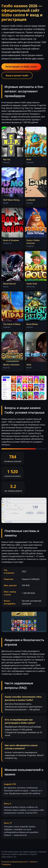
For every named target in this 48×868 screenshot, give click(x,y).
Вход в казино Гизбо (17, 75)
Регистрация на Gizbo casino (21, 67)
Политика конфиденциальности (15, 862)
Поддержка (6, 864)
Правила (34, 862)
